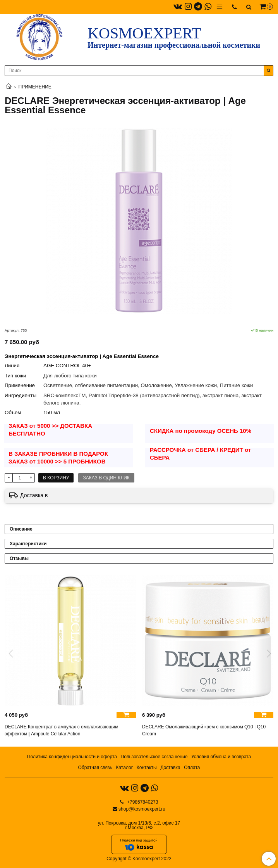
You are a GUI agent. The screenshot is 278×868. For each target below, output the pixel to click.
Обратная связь (95, 768)
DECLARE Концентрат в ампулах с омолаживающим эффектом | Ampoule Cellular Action (61, 730)
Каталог (124, 768)
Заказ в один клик (106, 478)
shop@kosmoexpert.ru (142, 809)
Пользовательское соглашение (154, 757)
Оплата (192, 768)
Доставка (170, 768)
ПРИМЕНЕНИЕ (35, 87)
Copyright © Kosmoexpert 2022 (139, 859)
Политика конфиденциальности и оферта (72, 757)
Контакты (147, 768)
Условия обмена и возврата (221, 757)
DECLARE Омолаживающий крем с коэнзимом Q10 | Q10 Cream (204, 730)
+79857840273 (142, 802)
